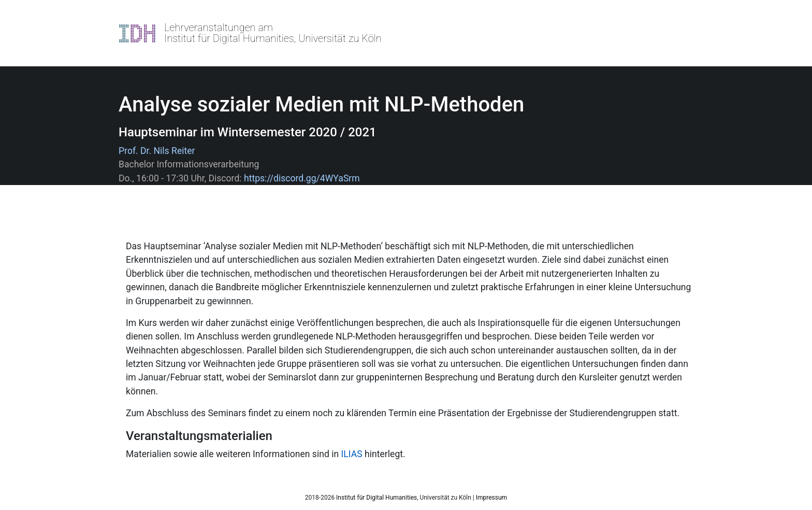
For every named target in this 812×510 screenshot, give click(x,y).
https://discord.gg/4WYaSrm (302, 178)
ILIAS (352, 454)
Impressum (491, 498)
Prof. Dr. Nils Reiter (157, 151)
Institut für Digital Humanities (376, 498)
